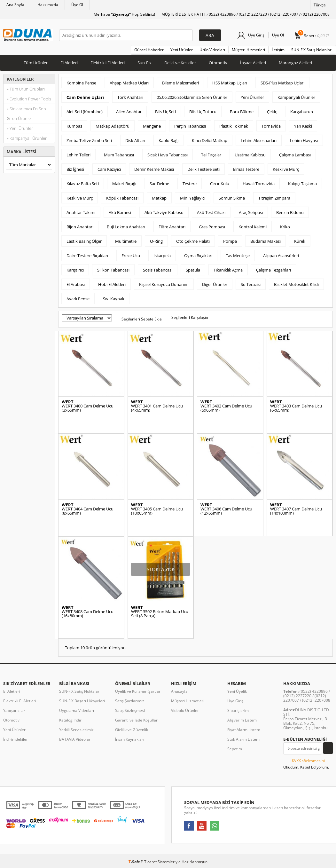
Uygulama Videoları (77, 710)
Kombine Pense (81, 83)
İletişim (278, 50)
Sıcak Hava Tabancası (168, 155)
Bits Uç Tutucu (203, 112)
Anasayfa (179, 691)
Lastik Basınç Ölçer (84, 241)
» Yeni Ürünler (20, 128)
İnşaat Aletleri (253, 63)
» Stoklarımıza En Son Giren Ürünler (26, 114)
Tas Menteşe (238, 256)
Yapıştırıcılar (14, 710)
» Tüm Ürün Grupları (26, 89)
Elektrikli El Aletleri (108, 63)
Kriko (285, 227)
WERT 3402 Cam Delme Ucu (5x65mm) (226, 408)
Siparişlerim (238, 710)
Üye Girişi (257, 35)
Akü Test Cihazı (211, 212)
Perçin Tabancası (190, 126)
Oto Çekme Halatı (193, 241)
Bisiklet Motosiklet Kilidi (296, 284)
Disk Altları (135, 140)
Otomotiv (218, 63)
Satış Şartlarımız (130, 701)
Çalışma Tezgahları (273, 270)
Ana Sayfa (15, 5)
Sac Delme (159, 184)
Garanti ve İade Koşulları (137, 720)
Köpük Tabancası (122, 198)
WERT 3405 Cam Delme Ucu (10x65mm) (157, 511)
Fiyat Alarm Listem (244, 730)
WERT (68, 402)
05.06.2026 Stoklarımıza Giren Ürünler (192, 97)
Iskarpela (162, 256)
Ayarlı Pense (78, 299)
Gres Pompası (212, 227)
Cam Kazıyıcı (109, 169)
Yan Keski (303, 126)
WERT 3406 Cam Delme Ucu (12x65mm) (226, 511)
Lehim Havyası (304, 140)
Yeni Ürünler (182, 50)
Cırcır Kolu (220, 184)
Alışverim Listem (242, 720)
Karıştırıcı (75, 270)
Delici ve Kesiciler (180, 63)
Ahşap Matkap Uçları (129, 83)
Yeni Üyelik (237, 691)
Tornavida (271, 126)
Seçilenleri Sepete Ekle (142, 319)
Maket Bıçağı (124, 184)
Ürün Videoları (212, 50)
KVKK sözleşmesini (308, 761)
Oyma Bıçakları (198, 256)
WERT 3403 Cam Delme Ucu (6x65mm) (296, 408)
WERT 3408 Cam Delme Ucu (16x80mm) (88, 614)
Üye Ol (77, 5)
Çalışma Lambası (295, 155)
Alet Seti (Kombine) (85, 112)
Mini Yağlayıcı (193, 198)
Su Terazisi (251, 284)
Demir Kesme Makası (154, 169)
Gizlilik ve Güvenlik (132, 730)
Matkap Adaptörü (113, 126)
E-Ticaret (149, 862)
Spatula (193, 270)
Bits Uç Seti (165, 112)
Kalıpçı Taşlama (302, 184)
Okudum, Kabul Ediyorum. (306, 764)
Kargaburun (302, 112)
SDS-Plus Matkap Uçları (282, 83)
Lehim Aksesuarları (259, 140)
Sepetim (235, 749)
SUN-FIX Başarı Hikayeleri (82, 701)
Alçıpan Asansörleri (281, 256)
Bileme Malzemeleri (180, 83)
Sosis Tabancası (158, 270)
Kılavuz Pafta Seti (83, 184)
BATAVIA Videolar (75, 739)
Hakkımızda (48, 5)
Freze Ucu (131, 256)
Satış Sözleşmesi (130, 710)
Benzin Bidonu (290, 212)
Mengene (152, 126)
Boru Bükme (242, 112)
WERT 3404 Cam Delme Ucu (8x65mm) (88, 511)
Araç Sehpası (251, 212)
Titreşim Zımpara (274, 198)
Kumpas (74, 126)
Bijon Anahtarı (80, 227)
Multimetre (126, 241)
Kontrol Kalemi (253, 227)
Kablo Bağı (168, 140)
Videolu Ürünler (185, 710)
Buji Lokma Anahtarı (126, 227)
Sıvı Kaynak (114, 299)
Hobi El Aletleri (112, 284)
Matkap (159, 198)
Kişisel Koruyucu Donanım (164, 284)
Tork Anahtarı (130, 97)
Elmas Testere (246, 169)
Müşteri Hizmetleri (248, 50)
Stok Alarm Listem (243, 739)
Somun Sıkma (232, 198)
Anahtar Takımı (81, 212)
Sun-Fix (145, 63)
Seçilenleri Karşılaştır (190, 317)
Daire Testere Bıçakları (87, 256)
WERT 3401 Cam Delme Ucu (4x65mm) (157, 408)
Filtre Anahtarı (172, 227)
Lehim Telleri (78, 155)
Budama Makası (266, 241)
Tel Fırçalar (211, 155)
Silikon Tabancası (113, 270)
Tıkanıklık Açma (228, 270)
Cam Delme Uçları (85, 97)
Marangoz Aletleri (295, 63)
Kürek (300, 241)
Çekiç (272, 112)
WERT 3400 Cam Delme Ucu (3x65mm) (88, 408)
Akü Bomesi (120, 212)
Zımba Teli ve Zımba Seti (89, 140)
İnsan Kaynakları (130, 739)
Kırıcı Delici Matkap (210, 140)
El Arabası (76, 284)
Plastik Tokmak (234, 126)
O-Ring (156, 241)
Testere (190, 184)
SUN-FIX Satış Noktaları (312, 50)
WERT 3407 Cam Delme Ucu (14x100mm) (296, 511)
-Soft (135, 862)
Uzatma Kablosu (250, 155)
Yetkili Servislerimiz (76, 730)
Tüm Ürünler (36, 63)
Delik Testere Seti (203, 169)
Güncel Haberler (149, 50)
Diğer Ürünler (215, 284)
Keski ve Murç (286, 169)
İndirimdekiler (16, 739)
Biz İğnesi (75, 169)
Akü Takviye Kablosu (164, 212)
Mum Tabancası (119, 155)
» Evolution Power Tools (29, 99)
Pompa (230, 241)
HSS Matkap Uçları (230, 83)
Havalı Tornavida (259, 184)
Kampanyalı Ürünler (296, 97)
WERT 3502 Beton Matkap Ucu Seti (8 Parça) (160, 614)
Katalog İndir (70, 720)
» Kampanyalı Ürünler (27, 138)
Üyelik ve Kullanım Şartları (138, 691)
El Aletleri (69, 63)
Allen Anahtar (129, 112)
